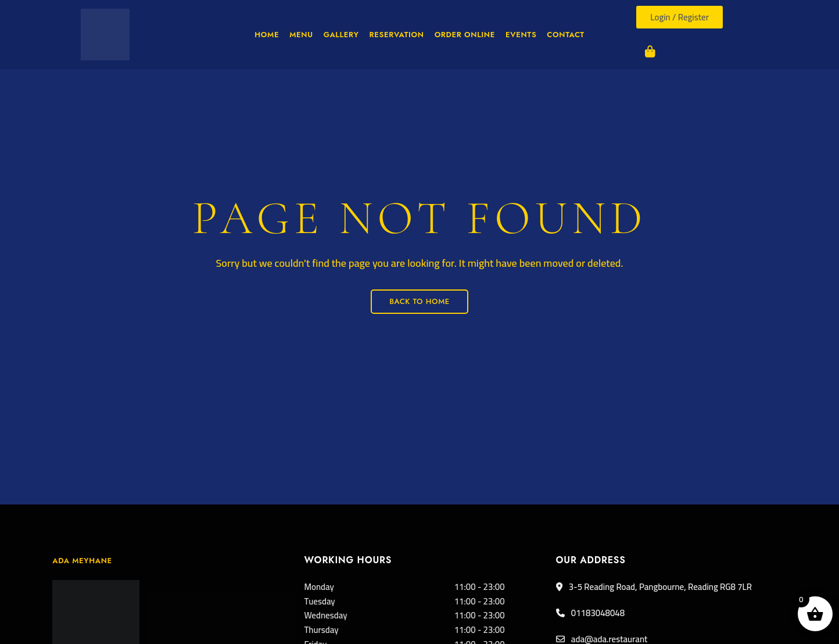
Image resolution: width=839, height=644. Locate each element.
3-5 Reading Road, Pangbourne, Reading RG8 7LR (654, 587)
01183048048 (591, 613)
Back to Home (419, 301)
